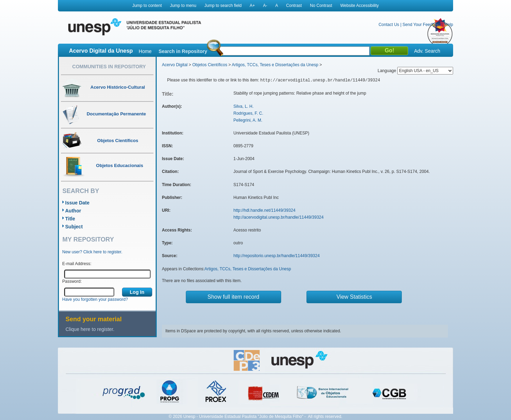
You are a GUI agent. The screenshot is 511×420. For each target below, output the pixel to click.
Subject (74, 227)
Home (145, 51)
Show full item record (233, 297)
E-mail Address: (77, 264)
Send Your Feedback (422, 25)
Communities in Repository (109, 67)
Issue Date (77, 203)
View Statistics (354, 297)
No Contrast (321, 6)
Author (73, 211)
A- (265, 6)
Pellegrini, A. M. (248, 120)
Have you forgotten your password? (95, 299)
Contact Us (389, 25)
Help (449, 25)
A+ (252, 6)
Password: (72, 281)
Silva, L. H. (243, 106)
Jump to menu (183, 6)
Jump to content (147, 6)
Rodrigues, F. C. (248, 113)
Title (70, 219)
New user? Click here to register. (92, 252)
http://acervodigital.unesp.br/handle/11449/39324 (278, 217)
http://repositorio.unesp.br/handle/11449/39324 (276, 256)
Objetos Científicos (210, 65)
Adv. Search (427, 51)
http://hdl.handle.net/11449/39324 (264, 210)
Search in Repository (183, 51)
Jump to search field (223, 6)
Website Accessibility (359, 6)
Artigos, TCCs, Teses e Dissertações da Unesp (275, 65)
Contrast (294, 6)
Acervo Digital (175, 65)
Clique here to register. (90, 329)
